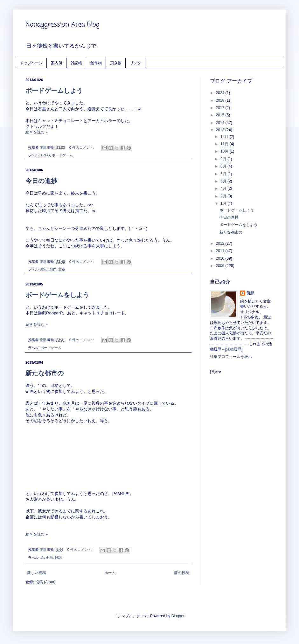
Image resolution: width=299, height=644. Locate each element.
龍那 (250, 293)
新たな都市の (45, 373)
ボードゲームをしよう (57, 295)
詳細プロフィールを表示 (231, 357)
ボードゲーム (62, 155)
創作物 (96, 63)
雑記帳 (76, 63)
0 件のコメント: (82, 147)
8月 (224, 166)
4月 (224, 188)
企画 (49, 558)
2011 (221, 251)
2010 (221, 258)
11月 (225, 144)
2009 (221, 266)
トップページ (31, 63)
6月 (224, 174)
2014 (221, 123)
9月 (224, 159)
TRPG (45, 155)
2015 (221, 115)
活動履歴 (234, 349)
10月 (225, 151)
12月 (225, 137)
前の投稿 (182, 573)
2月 (224, 196)
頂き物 (116, 63)
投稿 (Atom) (45, 582)
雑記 (44, 269)
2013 (221, 130)
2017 (221, 108)
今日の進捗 (41, 181)
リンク (136, 63)
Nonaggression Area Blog (63, 25)
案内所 (57, 63)
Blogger (178, 616)
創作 (53, 269)
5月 (224, 181)
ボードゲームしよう (54, 91)
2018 (221, 100)
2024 (221, 93)
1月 (224, 203)
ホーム (110, 573)
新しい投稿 (37, 573)
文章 (62, 269)
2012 (221, 243)
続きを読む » (37, 132)
